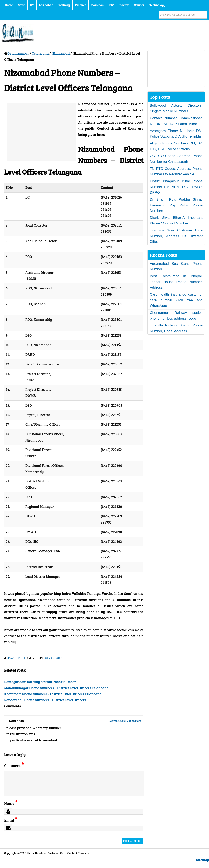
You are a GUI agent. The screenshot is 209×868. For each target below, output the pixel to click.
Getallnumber (18, 53)
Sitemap (203, 865)
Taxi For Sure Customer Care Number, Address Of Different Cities (176, 236)
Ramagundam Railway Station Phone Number (40, 682)
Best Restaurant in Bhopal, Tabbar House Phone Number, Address (176, 282)
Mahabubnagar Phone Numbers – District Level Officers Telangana (56, 688)
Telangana (40, 53)
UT (32, 5)
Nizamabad (61, 53)
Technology (157, 5)
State (21, 5)
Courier (139, 5)
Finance (81, 5)
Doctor (124, 5)
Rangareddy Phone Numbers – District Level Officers (45, 700)
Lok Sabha (46, 5)
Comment (14, 766)
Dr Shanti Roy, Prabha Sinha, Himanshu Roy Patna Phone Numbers (176, 205)
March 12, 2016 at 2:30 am (125, 721)
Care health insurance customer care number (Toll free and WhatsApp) (176, 300)
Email (11, 825)
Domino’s (97, 5)
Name (11, 808)
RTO (111, 5)
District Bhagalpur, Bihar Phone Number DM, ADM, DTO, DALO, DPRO (176, 187)
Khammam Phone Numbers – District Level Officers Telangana (53, 694)
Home (9, 5)
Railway (64, 5)
